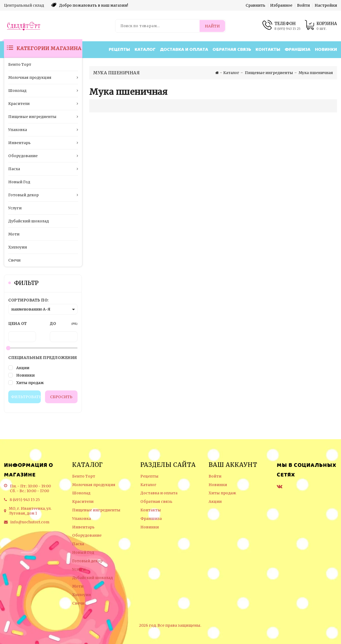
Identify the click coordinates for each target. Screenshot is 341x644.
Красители (83, 502)
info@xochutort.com (30, 522)
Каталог (145, 50)
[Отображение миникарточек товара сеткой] (96, 106)
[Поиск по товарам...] (158, 26)
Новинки (326, 50)
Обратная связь (232, 50)
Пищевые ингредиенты (96, 510)
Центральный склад (24, 5)
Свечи (78, 603)
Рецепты (119, 50)
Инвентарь (83, 527)
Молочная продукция (94, 485)
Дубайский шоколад (92, 578)
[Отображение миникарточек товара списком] (104, 106)
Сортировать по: (28, 300)
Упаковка (82, 519)
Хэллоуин (82, 595)
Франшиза (298, 50)
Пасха (78, 544)
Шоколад (81, 493)
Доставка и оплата (184, 50)
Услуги (79, 570)
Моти (78, 586)
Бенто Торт (84, 476)
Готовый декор (87, 561)
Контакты (268, 50)
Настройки (326, 5)
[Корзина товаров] (321, 26)
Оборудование (87, 535)
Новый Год (83, 553)
